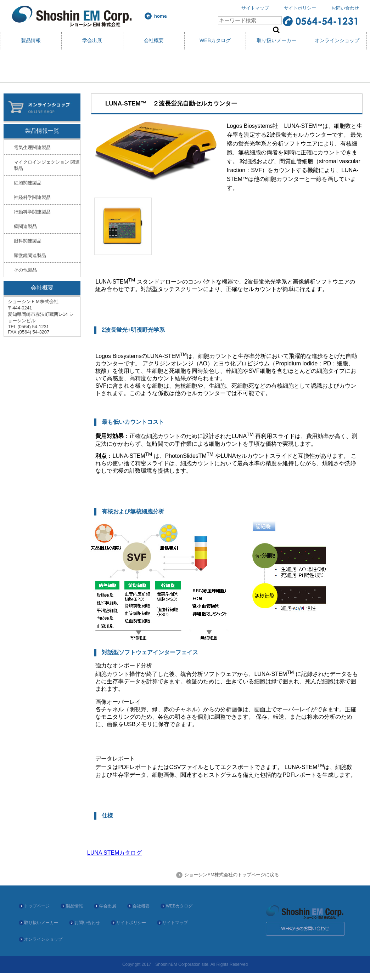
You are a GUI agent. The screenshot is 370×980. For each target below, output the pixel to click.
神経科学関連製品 (32, 197)
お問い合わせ (345, 8)
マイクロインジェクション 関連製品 (47, 165)
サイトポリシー (300, 8)
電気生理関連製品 (32, 147)
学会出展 (92, 40)
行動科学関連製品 (32, 212)
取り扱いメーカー (276, 40)
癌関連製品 (25, 226)
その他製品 (25, 270)
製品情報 (31, 40)
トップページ (37, 906)
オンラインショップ (337, 40)
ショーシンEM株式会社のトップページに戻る (231, 875)
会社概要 (154, 40)
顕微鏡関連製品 (30, 255)
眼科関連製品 (28, 241)
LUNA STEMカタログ (115, 853)
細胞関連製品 (28, 183)
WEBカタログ (215, 40)
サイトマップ (255, 8)
